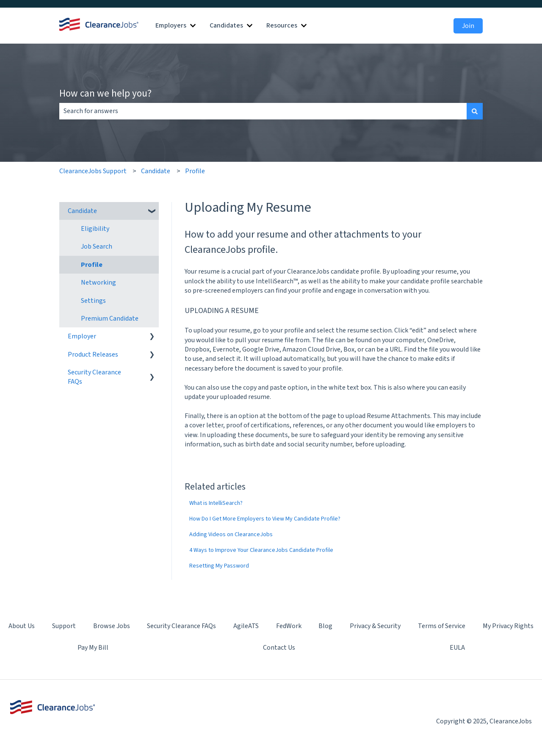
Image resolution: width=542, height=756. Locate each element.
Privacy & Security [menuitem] (375, 626)
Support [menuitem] (64, 626)
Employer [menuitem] (82, 336)
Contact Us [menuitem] (279, 648)
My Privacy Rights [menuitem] (508, 626)
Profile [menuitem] (92, 265)
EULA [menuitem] (457, 648)
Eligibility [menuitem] (95, 229)
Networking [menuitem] (98, 282)
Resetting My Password (219, 566)
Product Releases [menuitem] (93, 354)
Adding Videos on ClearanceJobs (231, 534)
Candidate (156, 171)
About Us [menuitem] (22, 626)
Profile (195, 171)
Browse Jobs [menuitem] (112, 626)
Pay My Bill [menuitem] (93, 648)
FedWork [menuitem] (289, 626)
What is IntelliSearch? (216, 503)
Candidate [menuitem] (82, 211)
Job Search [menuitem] (97, 246)
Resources (282, 25)
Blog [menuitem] (325, 626)
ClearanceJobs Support (93, 171)
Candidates (226, 25)
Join (468, 26)
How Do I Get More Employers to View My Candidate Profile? (265, 519)
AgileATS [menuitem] (246, 626)
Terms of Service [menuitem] (442, 626)
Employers (171, 25)
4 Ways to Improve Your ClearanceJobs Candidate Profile (261, 550)
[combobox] (263, 111)
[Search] (475, 111)
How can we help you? (105, 93)
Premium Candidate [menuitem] (110, 318)
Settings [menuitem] (93, 301)
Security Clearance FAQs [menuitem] (94, 377)
